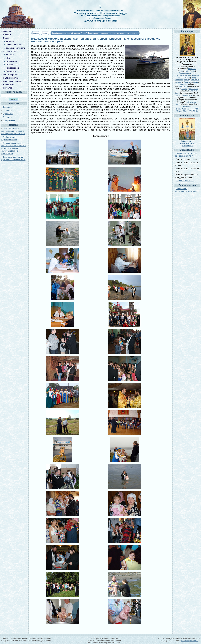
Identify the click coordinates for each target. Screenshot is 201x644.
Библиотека (9, 85)
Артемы (195, 75)
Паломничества (11, 78)
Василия (193, 91)
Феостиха (180, 75)
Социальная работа (12, 81)
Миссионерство (10, 75)
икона (181, 71)
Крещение (7, 107)
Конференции (12, 68)
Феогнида (192, 69)
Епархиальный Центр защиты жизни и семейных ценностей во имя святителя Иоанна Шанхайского (14, 148)
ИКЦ (8, 58)
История (10, 41)
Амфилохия (192, 102)
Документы (11, 71)
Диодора (184, 89)
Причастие (8, 114)
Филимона (188, 82)
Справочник (11, 61)
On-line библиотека (185, 181)
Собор (6, 38)
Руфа (187, 71)
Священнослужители (16, 48)
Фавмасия (195, 80)
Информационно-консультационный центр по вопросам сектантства (13, 131)
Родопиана (194, 89)
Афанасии (187, 106)
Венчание (7, 117)
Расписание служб (15, 45)
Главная (36, 33)
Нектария (184, 86)
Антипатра (184, 73)
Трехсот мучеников (184, 95)
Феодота (179, 80)
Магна (187, 78)
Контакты (7, 88)
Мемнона (184, 84)
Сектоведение (10, 51)
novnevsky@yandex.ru (190, 641)
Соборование (9, 120)
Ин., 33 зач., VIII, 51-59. (189, 111)
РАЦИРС (10, 65)
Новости (45, 33)
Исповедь (7, 110)
